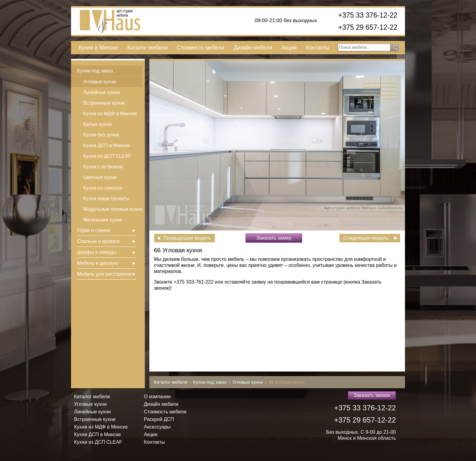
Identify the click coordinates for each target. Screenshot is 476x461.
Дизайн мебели (253, 48)
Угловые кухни (100, 82)
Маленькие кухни (103, 220)
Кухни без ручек (101, 135)
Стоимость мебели (201, 48)
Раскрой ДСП (159, 419)
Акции (289, 48)
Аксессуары (157, 427)
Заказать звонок (372, 395)
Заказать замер (274, 238)
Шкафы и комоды (97, 252)
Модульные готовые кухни (113, 209)
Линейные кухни (102, 92)
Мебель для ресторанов (104, 274)
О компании (157, 397)
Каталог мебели (147, 48)
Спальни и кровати (98, 241)
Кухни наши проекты (106, 199)
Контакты (318, 48)
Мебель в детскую (98, 263)
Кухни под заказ (95, 71)
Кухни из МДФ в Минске (110, 114)
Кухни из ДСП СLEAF (107, 156)
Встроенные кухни (104, 103)
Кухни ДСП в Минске (107, 145)
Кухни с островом (103, 167)
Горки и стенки (93, 230)
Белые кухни (97, 124)
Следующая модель (366, 238)
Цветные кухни (100, 177)
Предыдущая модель (187, 238)
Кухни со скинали (103, 188)
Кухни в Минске (98, 48)
